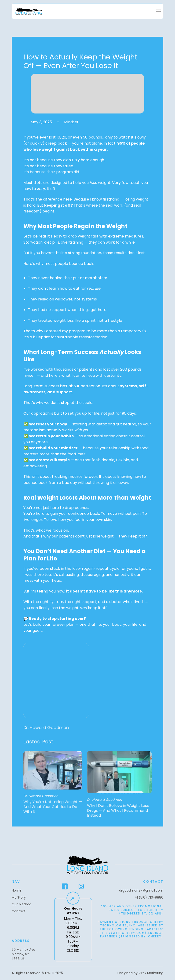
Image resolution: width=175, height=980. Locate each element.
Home (17, 890)
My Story (19, 898)
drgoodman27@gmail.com (141, 890)
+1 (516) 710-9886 (149, 898)
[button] (158, 11)
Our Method (22, 904)
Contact (19, 911)
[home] (29, 11)
